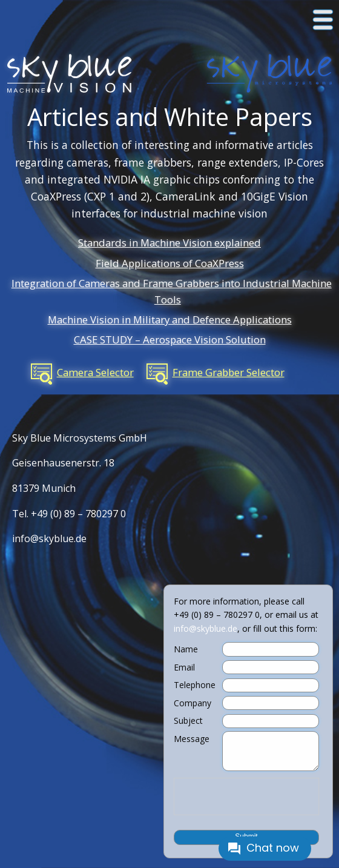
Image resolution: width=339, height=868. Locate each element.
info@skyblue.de (49, 538)
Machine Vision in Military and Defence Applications (170, 320)
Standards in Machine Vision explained (169, 243)
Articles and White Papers (170, 117)
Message (192, 739)
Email (184, 668)
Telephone (195, 685)
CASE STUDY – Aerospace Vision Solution (170, 340)
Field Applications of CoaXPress (170, 263)
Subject (188, 721)
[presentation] (246, 797)
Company (193, 703)
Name (186, 649)
